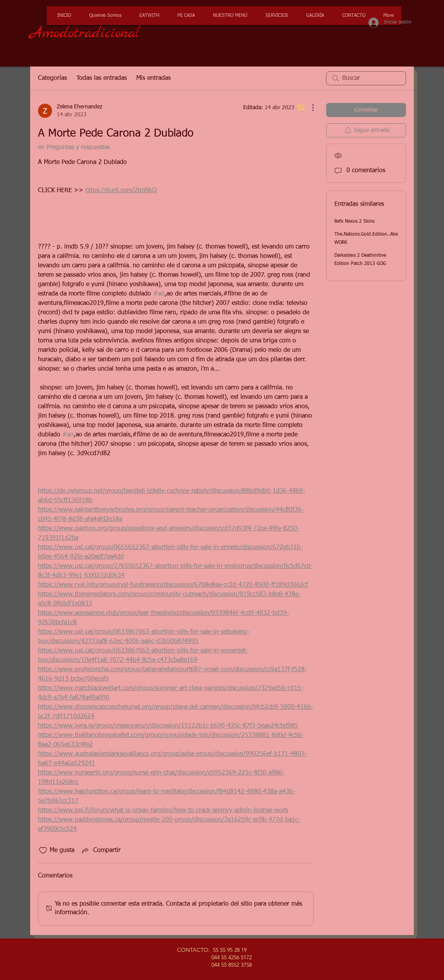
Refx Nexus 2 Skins (354, 222)
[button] (276, 16)
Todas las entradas (102, 78)
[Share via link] (101, 850)
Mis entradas (153, 78)
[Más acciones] (309, 108)
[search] (366, 78)
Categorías (52, 78)
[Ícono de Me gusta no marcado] (43, 850)
